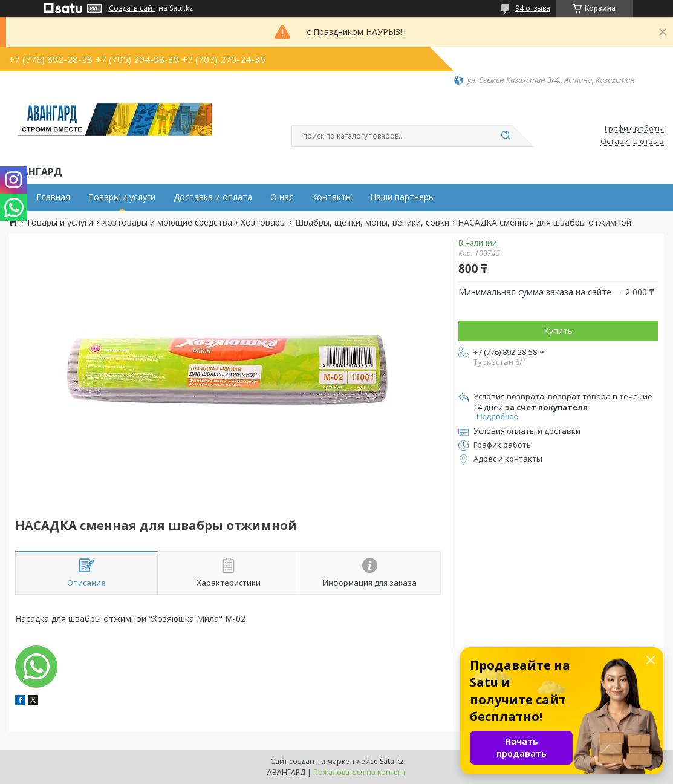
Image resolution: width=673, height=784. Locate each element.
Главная (53, 197)
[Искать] (506, 136)
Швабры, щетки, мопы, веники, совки (372, 223)
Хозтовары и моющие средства (167, 223)
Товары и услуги (122, 197)
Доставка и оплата (213, 197)
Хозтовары (263, 223)
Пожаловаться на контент (359, 772)
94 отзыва (533, 8)
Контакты (332, 197)
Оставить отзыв (632, 142)
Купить (558, 331)
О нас (282, 197)
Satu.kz (392, 761)
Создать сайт (132, 8)
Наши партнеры (402, 197)
